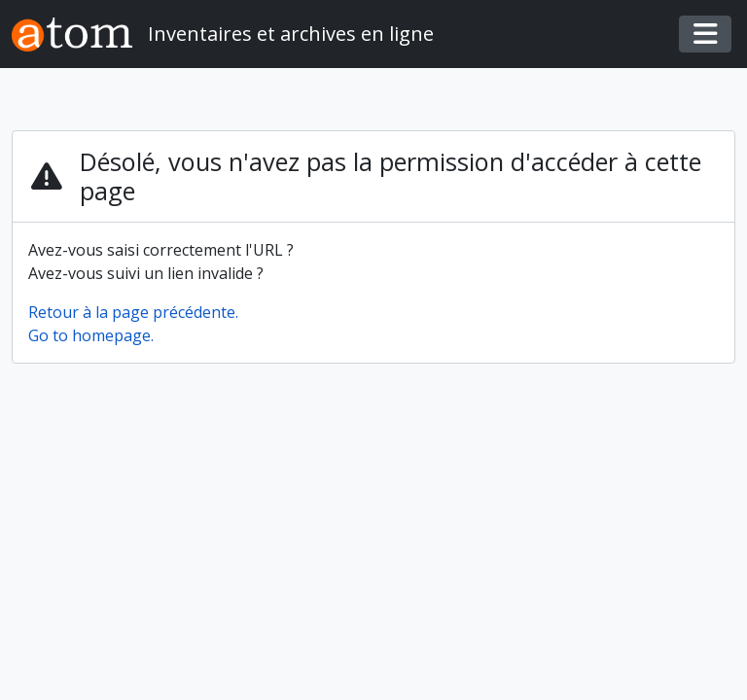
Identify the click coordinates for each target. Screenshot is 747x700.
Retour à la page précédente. (133, 312)
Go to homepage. (91, 335)
